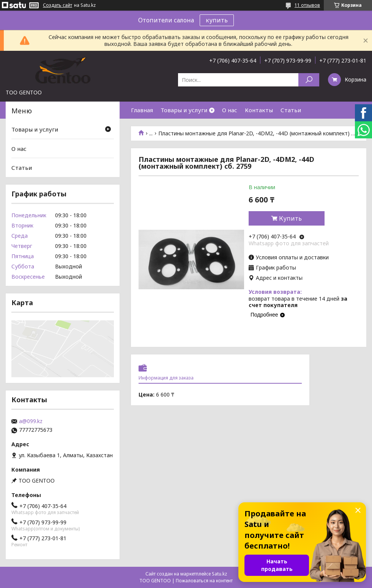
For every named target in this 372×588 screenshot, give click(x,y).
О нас (230, 110)
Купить (290, 218)
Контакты (259, 110)
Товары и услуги (184, 110)
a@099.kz (31, 421)
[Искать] (309, 80)
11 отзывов (307, 5)
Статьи (291, 110)
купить (217, 20)
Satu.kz (219, 574)
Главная (142, 110)
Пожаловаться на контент (204, 581)
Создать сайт (58, 5)
